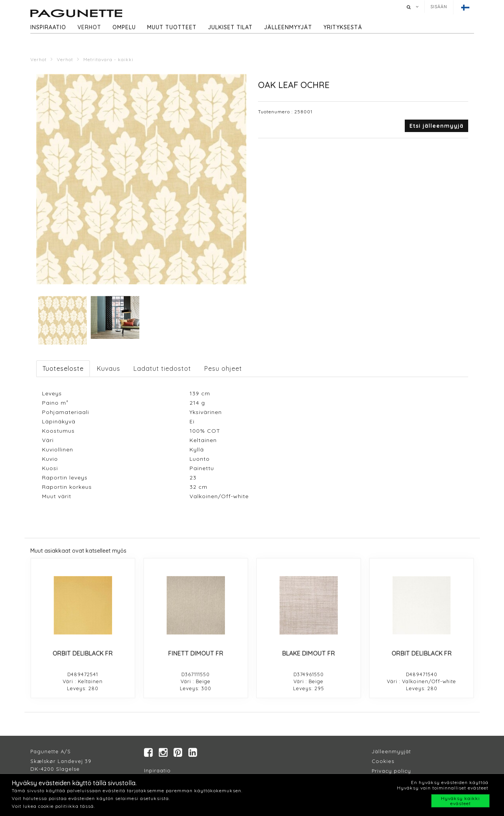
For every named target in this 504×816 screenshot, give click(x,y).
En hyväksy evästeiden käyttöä (450, 782)
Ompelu (124, 27)
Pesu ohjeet (223, 368)
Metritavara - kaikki (108, 59)
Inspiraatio (48, 27)
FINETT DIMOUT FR (196, 653)
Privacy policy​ (391, 771)
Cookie (382, 761)
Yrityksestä (343, 27)
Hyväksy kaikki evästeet (460, 801)
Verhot (89, 27)
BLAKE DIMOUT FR (309, 653)
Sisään (439, 7)
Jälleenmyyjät (288, 27)
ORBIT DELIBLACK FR (83, 653)
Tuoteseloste (63, 368)
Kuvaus (109, 368)
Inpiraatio (157, 771)
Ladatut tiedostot (162, 368)
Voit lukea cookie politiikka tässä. (53, 806)
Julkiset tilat (230, 27)
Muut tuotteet (172, 27)
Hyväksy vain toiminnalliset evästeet (443, 788)
